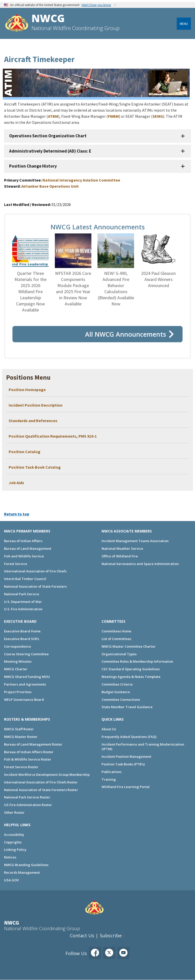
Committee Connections (121, 700)
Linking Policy (15, 850)
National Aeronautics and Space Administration (140, 564)
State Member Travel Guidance (127, 707)
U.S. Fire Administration (23, 609)
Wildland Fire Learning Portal (126, 787)
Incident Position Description (36, 405)
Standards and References (33, 421)
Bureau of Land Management (28, 548)
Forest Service (16, 564)
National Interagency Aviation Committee (81, 180)
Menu (184, 24)
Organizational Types (119, 654)
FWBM (113, 116)
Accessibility (14, 835)
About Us (109, 729)
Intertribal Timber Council (25, 579)
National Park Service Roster (27, 797)
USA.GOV (11, 880)
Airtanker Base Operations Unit (50, 186)
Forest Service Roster (21, 767)
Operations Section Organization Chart (48, 136)
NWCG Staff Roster (19, 729)
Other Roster (14, 812)
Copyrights (13, 842)
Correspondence (18, 646)
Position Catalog (25, 452)
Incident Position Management (126, 756)
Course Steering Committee (26, 654)
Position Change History (33, 166)
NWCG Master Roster (21, 737)
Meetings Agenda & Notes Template (131, 677)
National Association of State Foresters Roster (41, 790)
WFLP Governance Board (24, 700)
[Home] (17, 23)
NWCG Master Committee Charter (129, 646)
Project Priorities (18, 692)
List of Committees (116, 639)
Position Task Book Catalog (35, 467)
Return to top (17, 514)
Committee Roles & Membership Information (137, 661)
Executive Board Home (22, 631)
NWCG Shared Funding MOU (27, 677)
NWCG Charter (16, 669)
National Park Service (22, 594)
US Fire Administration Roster (28, 805)
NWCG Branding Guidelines (26, 865)
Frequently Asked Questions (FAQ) (129, 737)
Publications (111, 772)
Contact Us (82, 936)
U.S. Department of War (23, 602)
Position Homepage (28, 390)
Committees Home (116, 631)
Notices (10, 857)
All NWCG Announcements (126, 334)
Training (109, 779)
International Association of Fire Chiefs (35, 571)
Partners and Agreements (25, 684)
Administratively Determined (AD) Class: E (50, 151)
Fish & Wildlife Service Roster (28, 759)
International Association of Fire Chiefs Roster (41, 782)
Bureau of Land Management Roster (33, 744)
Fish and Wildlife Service (24, 556)
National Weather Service (122, 548)
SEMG (158, 116)
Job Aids (16, 483)
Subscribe (111, 936)
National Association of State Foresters (35, 586)
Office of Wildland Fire (120, 556)
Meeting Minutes (18, 661)
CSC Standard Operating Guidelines (131, 669)
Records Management (22, 872)
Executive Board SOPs (22, 639)
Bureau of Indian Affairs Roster (29, 752)
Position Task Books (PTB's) (123, 764)
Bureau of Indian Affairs (23, 541)
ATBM (53, 116)
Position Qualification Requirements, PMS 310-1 (53, 436)
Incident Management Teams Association (135, 541)
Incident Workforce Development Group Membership (47, 775)
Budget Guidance (116, 692)
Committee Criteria (117, 684)
